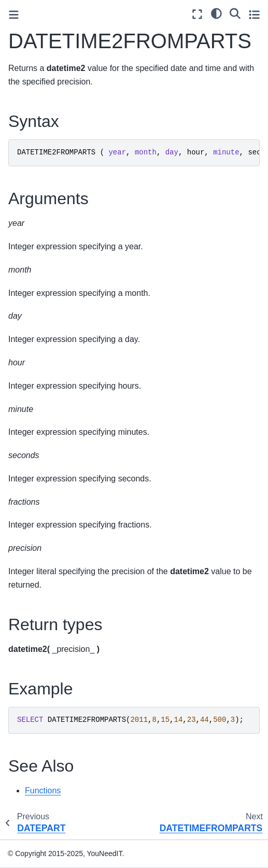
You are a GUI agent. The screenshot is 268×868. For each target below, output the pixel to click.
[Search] (235, 13)
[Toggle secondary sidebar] (254, 14)
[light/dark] (216, 13)
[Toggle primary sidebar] (14, 15)
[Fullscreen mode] (197, 14)
